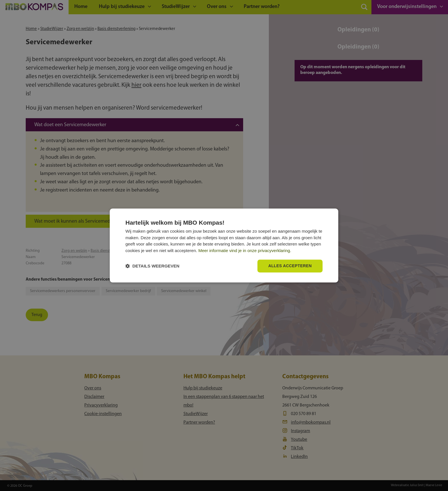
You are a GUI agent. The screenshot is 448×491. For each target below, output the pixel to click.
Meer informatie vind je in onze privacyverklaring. (245, 250)
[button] (152, 266)
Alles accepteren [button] (290, 266)
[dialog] (224, 245)
